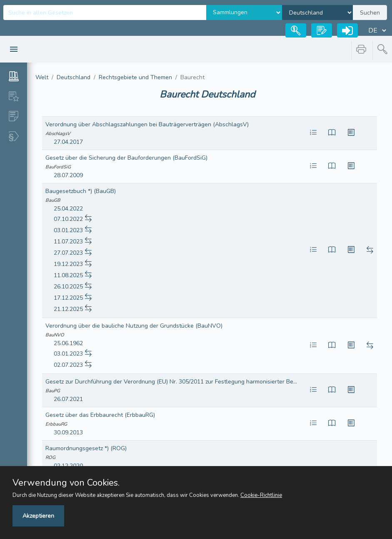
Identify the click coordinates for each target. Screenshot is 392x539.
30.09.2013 (68, 432)
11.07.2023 (68, 242)
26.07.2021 (68, 399)
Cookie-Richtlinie (261, 495)
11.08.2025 (68, 275)
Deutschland (74, 77)
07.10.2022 (68, 219)
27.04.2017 (68, 142)
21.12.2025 (68, 309)
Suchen (370, 13)
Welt (42, 77)
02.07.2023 (68, 365)
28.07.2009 (68, 175)
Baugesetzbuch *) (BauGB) (81, 191)
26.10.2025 (68, 287)
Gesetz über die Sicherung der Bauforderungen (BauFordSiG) (126, 158)
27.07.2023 (68, 253)
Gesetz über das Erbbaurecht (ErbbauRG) (100, 415)
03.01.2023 (68, 230)
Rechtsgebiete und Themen (135, 77)
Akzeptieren (38, 516)
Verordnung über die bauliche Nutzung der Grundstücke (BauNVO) (134, 326)
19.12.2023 (68, 264)
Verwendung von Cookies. (66, 483)
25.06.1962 (68, 343)
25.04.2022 (68, 209)
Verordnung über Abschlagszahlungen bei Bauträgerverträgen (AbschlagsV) (147, 124)
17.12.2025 (68, 298)
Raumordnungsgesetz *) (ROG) (86, 448)
